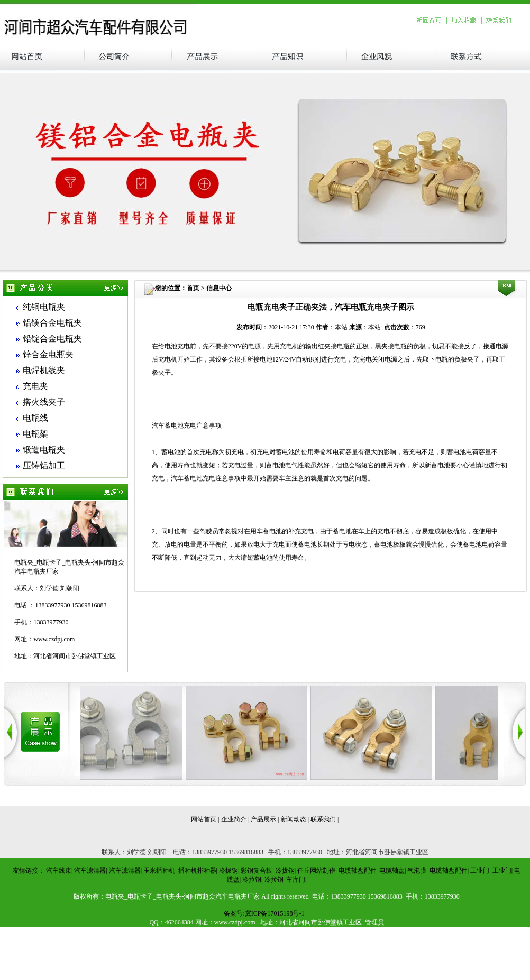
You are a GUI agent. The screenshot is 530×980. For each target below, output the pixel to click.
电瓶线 (35, 418)
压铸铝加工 (44, 465)
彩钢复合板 (257, 871)
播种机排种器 (197, 871)
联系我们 (323, 819)
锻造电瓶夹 (44, 450)
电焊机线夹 (44, 370)
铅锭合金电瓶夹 (52, 339)
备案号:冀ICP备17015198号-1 (264, 913)
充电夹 (35, 386)
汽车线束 (59, 871)
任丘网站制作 (316, 871)
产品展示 (263, 819)
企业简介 (234, 819)
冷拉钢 (252, 880)
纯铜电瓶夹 (44, 307)
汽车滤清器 (90, 871)
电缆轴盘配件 (358, 871)
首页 (193, 288)
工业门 (480, 871)
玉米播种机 (159, 871)
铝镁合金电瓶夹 (52, 323)
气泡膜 (417, 871)
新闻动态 (294, 819)
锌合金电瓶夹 (48, 354)
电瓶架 (35, 434)
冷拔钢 (229, 871)
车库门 (296, 880)
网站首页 (204, 819)
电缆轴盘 (392, 871)
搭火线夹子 (44, 402)
